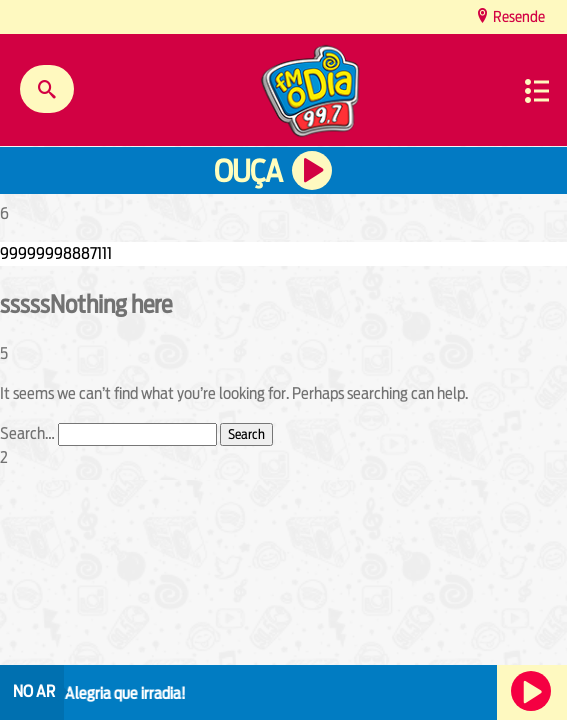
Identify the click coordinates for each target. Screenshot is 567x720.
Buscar (47, 89)
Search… (27, 433)
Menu (537, 91)
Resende (517, 16)
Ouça (248, 171)
